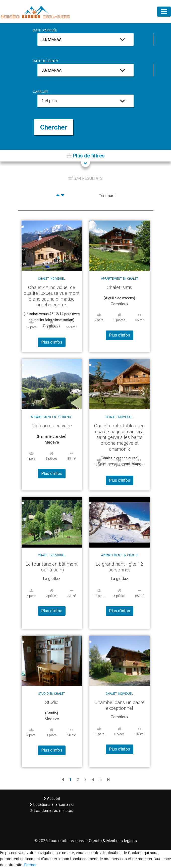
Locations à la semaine (52, 804)
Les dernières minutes (52, 811)
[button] (86, 156)
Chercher (54, 127)
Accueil (52, 798)
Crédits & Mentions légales (113, 841)
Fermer (30, 865)
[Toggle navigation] (164, 12)
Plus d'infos (52, 342)
